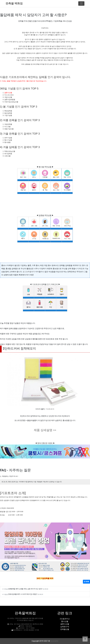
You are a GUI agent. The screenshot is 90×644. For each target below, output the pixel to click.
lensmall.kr (54, 641)
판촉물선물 (65, 629)
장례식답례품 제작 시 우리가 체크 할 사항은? (23, 594)
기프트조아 (50, 409)
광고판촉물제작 (29, 272)
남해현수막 (65, 627)
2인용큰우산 (65, 619)
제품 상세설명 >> (45, 430)
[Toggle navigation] (81, 4)
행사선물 (65, 621)
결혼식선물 (8, 93)
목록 (86, 582)
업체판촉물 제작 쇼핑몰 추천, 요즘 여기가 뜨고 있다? (25, 589)
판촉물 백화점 (14, 3)
